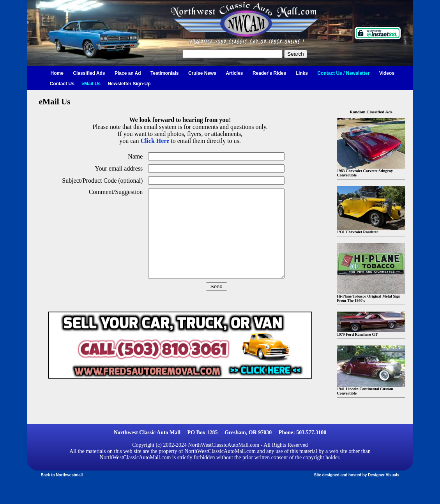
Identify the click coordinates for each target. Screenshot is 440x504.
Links (302, 73)
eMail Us (91, 84)
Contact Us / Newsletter (343, 73)
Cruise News (202, 73)
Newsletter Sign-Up (129, 84)
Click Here (155, 141)
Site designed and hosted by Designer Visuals (357, 475)
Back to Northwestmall (62, 475)
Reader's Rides (269, 73)
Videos (387, 73)
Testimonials (164, 73)
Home (57, 73)
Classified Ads (89, 73)
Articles (234, 73)
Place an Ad (128, 73)
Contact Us (62, 84)
